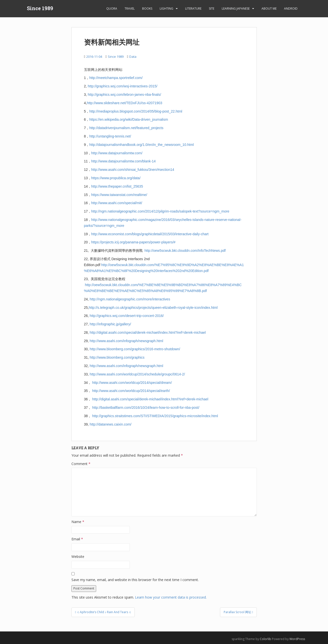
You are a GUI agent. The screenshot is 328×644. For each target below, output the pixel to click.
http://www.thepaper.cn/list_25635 (117, 186)
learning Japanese (236, 9)
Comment (81, 464)
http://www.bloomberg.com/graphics (117, 357)
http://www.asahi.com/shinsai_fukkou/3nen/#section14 (133, 170)
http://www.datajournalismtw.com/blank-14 (123, 161)
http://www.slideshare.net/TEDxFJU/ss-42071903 (124, 103)
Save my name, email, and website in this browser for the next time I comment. (135, 580)
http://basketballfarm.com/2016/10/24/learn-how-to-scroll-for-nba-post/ (146, 408)
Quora (112, 9)
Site (212, 9)
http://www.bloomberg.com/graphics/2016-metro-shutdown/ (135, 349)
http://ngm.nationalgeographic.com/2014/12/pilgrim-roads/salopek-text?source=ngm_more (160, 211)
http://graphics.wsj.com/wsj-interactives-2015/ (123, 86)
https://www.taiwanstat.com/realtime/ (119, 195)
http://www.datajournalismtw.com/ (117, 153)
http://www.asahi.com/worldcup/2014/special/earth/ (131, 391)
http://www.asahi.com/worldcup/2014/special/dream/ (132, 383)
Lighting (166, 9)
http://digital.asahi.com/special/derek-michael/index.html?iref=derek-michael (148, 332)
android (291, 9)
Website (78, 556)
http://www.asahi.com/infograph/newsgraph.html (126, 341)
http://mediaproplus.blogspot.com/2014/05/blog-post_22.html (136, 111)
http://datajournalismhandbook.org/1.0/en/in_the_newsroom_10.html (142, 145)
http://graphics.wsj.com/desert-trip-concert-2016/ (127, 316)
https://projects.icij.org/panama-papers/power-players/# (133, 242)
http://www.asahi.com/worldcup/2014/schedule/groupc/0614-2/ (137, 374)
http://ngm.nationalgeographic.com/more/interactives (130, 299)
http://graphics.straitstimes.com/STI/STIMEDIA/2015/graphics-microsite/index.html (155, 416)
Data (133, 57)
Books (147, 9)
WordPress (297, 639)
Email (77, 539)
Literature (193, 9)
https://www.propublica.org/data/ (116, 178)
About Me (269, 9)
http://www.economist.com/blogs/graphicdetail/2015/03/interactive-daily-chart (150, 234)
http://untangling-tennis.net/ (110, 136)
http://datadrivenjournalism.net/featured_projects (126, 128)
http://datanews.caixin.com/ (111, 424)
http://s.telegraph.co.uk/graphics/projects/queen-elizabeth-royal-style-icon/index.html (153, 308)
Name (78, 522)
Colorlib (265, 639)
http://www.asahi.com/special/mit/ (117, 203)
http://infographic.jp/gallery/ (110, 324)
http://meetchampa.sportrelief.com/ (116, 78)
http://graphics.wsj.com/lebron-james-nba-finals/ (124, 95)
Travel (130, 9)
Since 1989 (40, 9)
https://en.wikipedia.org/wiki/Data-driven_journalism (129, 119)
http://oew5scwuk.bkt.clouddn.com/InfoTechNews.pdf (185, 251)
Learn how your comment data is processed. (171, 597)
